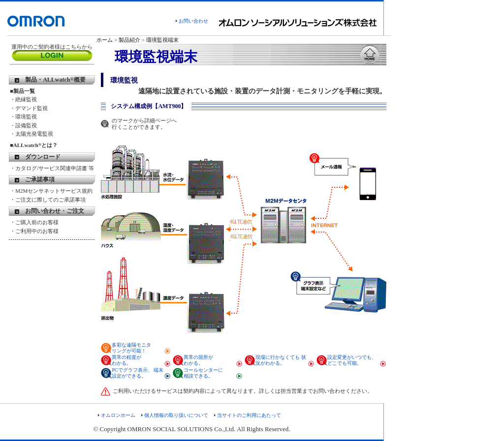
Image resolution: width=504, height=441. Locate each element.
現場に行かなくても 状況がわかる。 (281, 360)
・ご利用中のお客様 (34, 231)
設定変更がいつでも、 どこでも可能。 (352, 360)
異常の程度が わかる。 (126, 360)
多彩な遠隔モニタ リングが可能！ (131, 348)
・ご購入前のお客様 (34, 222)
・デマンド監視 (29, 108)
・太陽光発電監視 (31, 134)
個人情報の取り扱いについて (176, 415)
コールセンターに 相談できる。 (203, 373)
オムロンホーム (118, 415)
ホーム (105, 40)
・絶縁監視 (23, 99)
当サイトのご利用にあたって (249, 415)
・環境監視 (23, 117)
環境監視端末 (162, 40)
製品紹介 (129, 40)
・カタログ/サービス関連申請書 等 (52, 168)
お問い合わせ (193, 21)
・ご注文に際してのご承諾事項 (48, 200)
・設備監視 (23, 125)
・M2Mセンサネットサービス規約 (51, 191)
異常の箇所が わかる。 (198, 360)
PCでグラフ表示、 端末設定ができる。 (138, 373)
